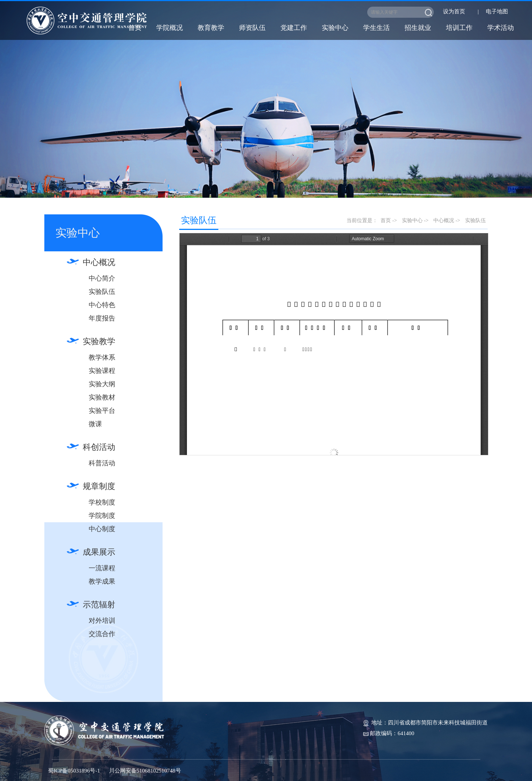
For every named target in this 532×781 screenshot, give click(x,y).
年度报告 (102, 318)
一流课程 (102, 568)
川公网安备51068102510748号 (145, 771)
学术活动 (501, 28)
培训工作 (459, 28)
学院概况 (170, 28)
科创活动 (99, 447)
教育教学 (211, 28)
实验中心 (335, 28)
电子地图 (497, 11)
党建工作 (294, 28)
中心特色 (102, 305)
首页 (135, 28)
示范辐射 (99, 605)
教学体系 (102, 357)
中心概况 (99, 262)
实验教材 (102, 397)
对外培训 (102, 621)
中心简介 (102, 278)
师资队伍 (252, 28)
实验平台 (102, 411)
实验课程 (102, 371)
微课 (95, 424)
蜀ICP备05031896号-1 (74, 771)
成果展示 (99, 552)
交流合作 (102, 634)
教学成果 (102, 581)
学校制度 (102, 502)
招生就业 (418, 28)
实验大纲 (102, 384)
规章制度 (99, 486)
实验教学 (99, 341)
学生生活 (376, 28)
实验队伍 (102, 292)
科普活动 (102, 463)
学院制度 (102, 516)
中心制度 (102, 529)
